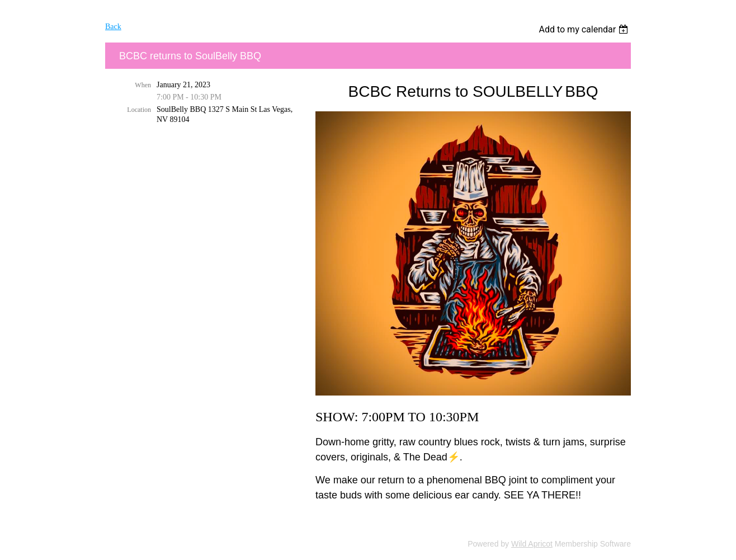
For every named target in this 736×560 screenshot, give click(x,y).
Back (113, 27)
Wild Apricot (532, 544)
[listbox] (585, 29)
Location (139, 110)
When (143, 85)
